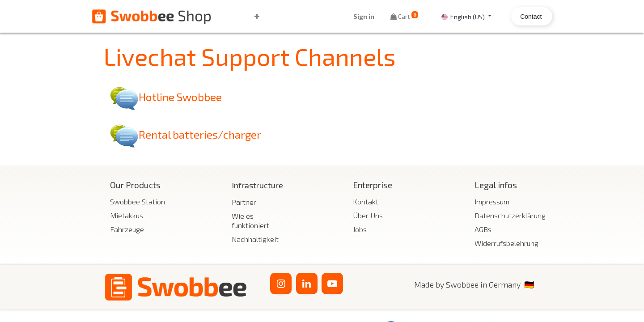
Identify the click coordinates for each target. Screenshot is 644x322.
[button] (269, 16)
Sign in (352, 16)
